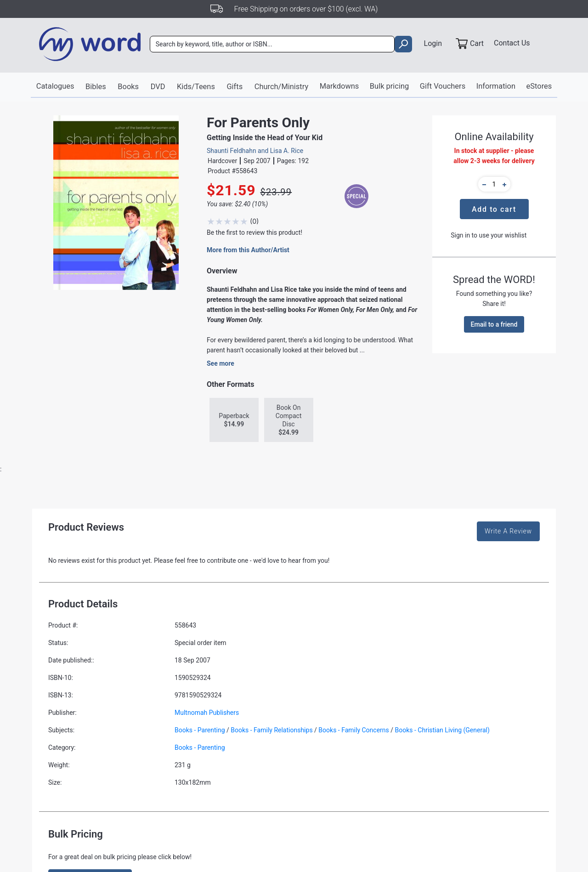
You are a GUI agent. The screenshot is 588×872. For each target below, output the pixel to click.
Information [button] (493, 86)
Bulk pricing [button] (388, 86)
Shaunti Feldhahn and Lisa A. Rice (255, 151)
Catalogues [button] (59, 86)
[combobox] (274, 45)
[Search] (274, 45)
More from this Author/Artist (248, 250)
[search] (399, 45)
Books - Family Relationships (271, 730)
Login (429, 44)
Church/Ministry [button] (282, 87)
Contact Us (512, 44)
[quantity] (494, 184)
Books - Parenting (200, 730)
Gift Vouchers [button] (440, 86)
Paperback (234, 421)
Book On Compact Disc (289, 421)
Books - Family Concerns (353, 730)
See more (220, 364)
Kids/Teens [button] (198, 87)
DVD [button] (160, 87)
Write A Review (508, 532)
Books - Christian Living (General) (442, 730)
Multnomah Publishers (207, 713)
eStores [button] (535, 86)
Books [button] (131, 87)
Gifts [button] (236, 87)
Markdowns (339, 86)
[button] (483, 184)
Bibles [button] (99, 87)
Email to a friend (494, 324)
